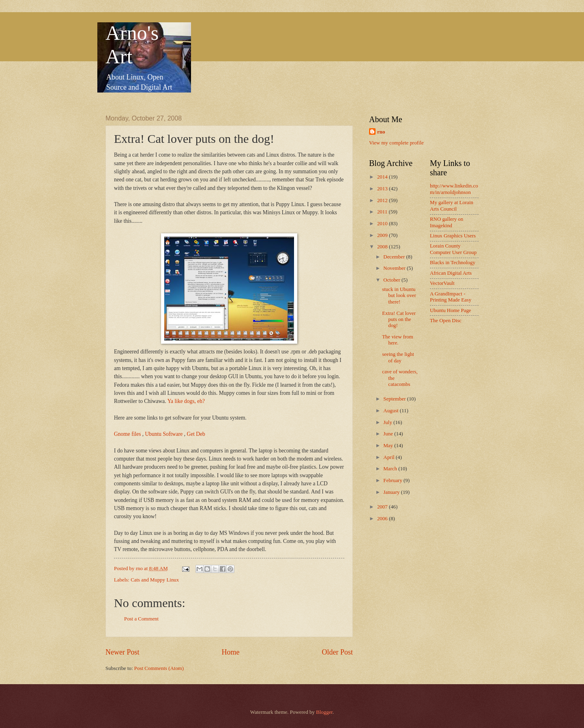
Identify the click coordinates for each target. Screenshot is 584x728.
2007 (383, 507)
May (389, 446)
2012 (383, 200)
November (395, 268)
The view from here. (398, 340)
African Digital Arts (451, 273)
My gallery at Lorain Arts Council (452, 206)
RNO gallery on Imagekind (447, 222)
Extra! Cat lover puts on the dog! (399, 320)
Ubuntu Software (164, 434)
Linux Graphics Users (453, 236)
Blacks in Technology (453, 263)
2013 (383, 189)
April (389, 457)
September (395, 399)
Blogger (324, 712)
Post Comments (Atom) (159, 668)
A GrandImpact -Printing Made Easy (451, 297)
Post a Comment (141, 619)
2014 (383, 177)
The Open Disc (446, 321)
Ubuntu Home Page (451, 310)
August (391, 411)
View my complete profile (396, 143)
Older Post (337, 652)
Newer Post (122, 652)
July (388, 422)
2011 (383, 212)
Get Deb (196, 434)
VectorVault (442, 283)
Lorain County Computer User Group (453, 249)
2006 (383, 519)
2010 (383, 224)
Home (230, 652)
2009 (383, 235)
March (391, 469)
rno (381, 132)
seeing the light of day (398, 357)
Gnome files (127, 434)
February (393, 480)
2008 (383, 247)
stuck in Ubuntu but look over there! (399, 296)
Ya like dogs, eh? (186, 401)
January (392, 492)
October (392, 280)
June (389, 434)
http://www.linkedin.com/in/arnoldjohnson (454, 189)
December (395, 257)
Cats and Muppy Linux (155, 580)
